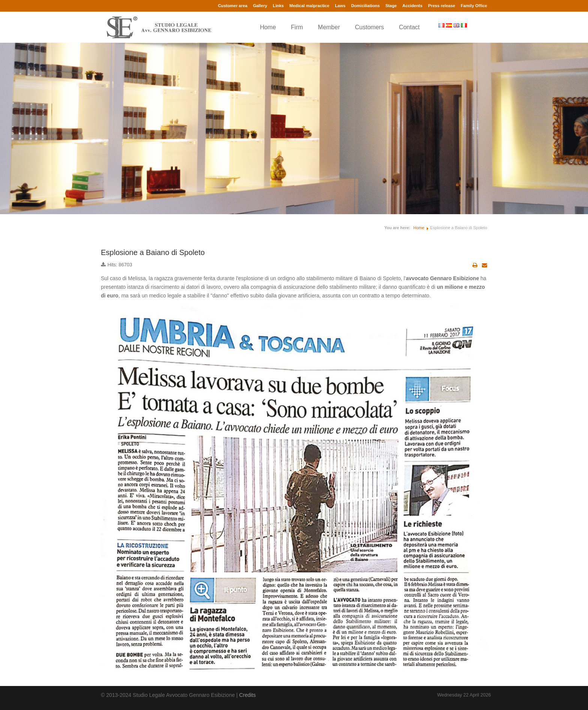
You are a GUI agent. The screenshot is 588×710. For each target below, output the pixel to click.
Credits (247, 695)
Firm (297, 27)
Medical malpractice (309, 6)
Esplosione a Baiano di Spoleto (153, 252)
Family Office (474, 6)
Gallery (260, 6)
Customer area (232, 6)
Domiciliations (365, 6)
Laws (340, 6)
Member (329, 27)
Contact (409, 27)
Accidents (412, 6)
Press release (442, 6)
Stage (391, 6)
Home (268, 27)
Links (278, 6)
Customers (370, 27)
